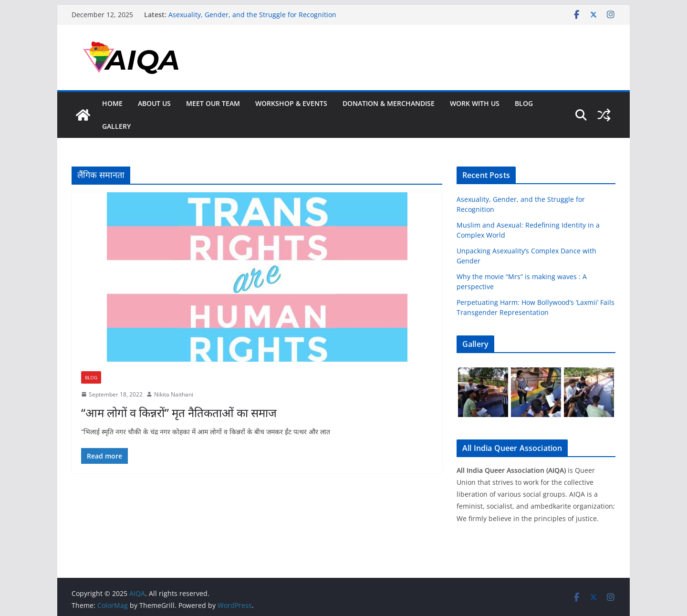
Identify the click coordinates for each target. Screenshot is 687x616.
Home (112, 103)
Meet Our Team (213, 103)
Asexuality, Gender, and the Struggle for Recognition (252, 15)
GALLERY (116, 126)
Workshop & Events (291, 103)
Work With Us (475, 103)
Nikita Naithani (174, 394)
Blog (524, 103)
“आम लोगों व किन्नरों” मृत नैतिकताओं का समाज (179, 412)
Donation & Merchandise (389, 103)
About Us (154, 103)
